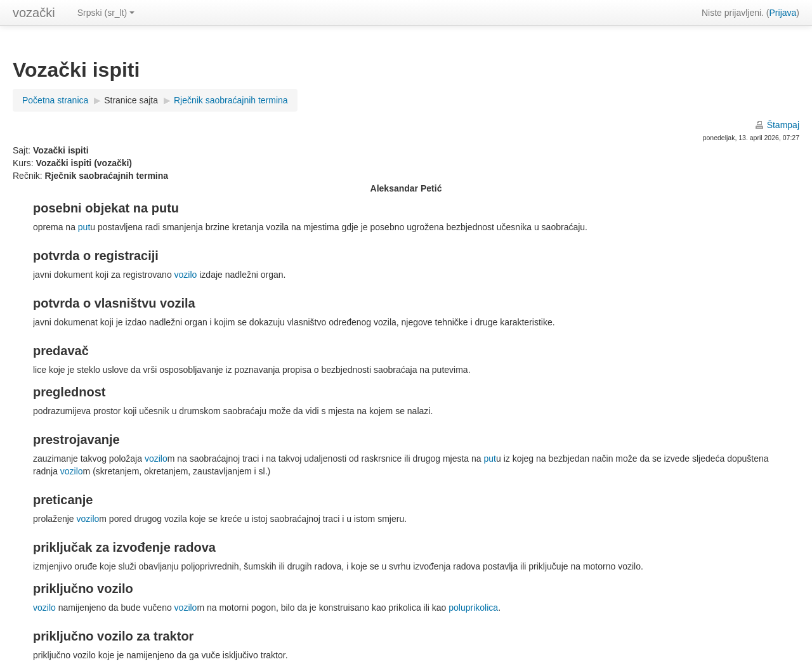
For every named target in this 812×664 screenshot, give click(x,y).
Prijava (783, 13)
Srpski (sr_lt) (106, 13)
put (84, 227)
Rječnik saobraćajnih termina (231, 100)
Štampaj (783, 125)
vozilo (186, 275)
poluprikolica (473, 608)
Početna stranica (55, 100)
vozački (34, 13)
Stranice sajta (131, 100)
